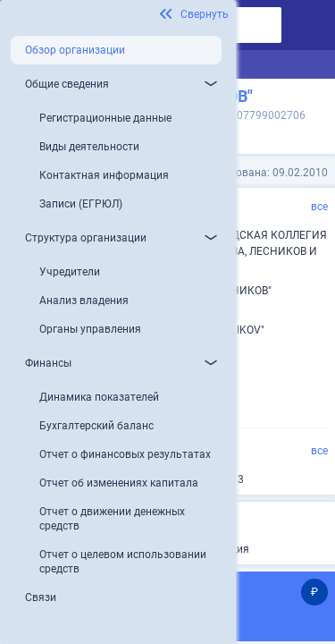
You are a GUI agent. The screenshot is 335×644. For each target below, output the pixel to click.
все (319, 207)
